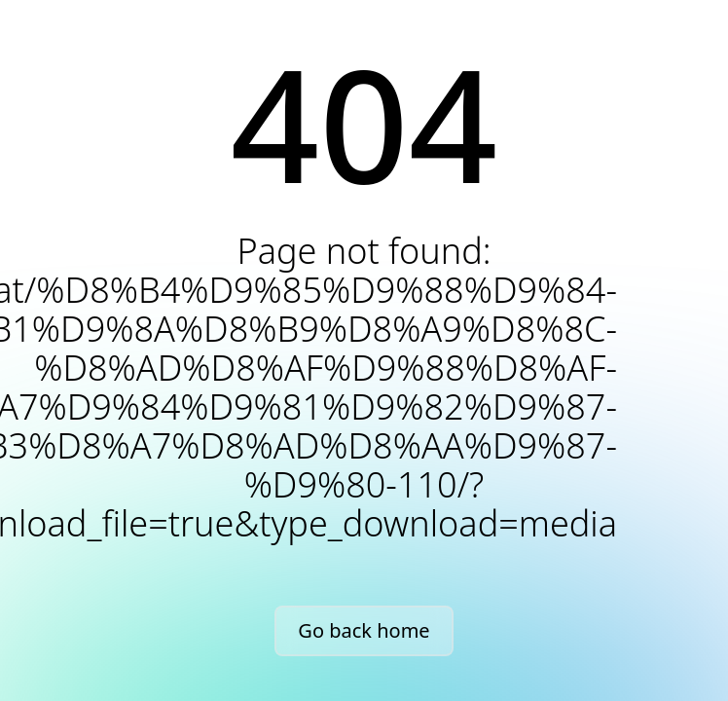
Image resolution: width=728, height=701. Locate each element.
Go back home (364, 630)
